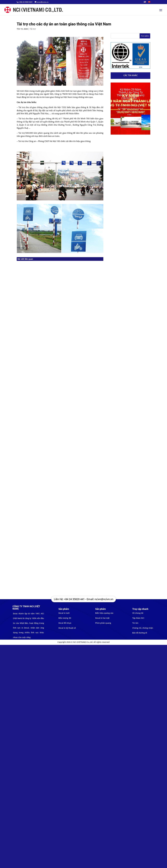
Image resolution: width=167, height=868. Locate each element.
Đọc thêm (130, 122)
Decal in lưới (64, 613)
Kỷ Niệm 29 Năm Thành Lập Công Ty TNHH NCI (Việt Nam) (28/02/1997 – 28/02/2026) (131, 95)
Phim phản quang (103, 623)
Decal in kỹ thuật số (67, 628)
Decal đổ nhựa (65, 623)
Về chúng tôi (138, 613)
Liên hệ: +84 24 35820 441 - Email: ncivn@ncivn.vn (84, 599)
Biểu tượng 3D (65, 618)
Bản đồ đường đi (140, 633)
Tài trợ (33, 29)
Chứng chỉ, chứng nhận (143, 628)
